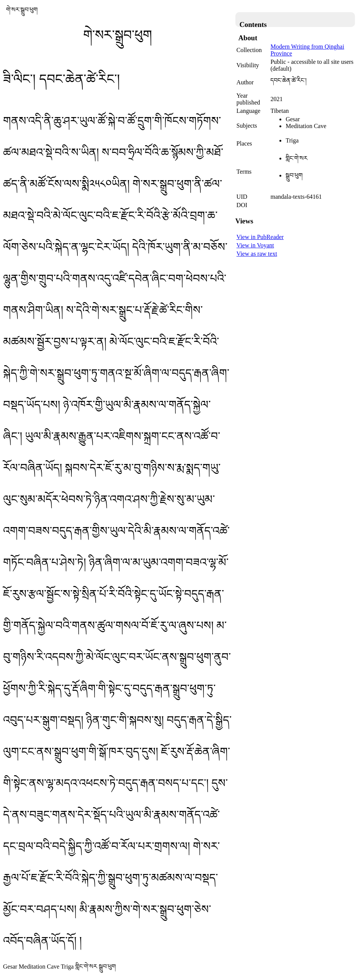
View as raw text (257, 254)
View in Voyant (255, 245)
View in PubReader (260, 237)
